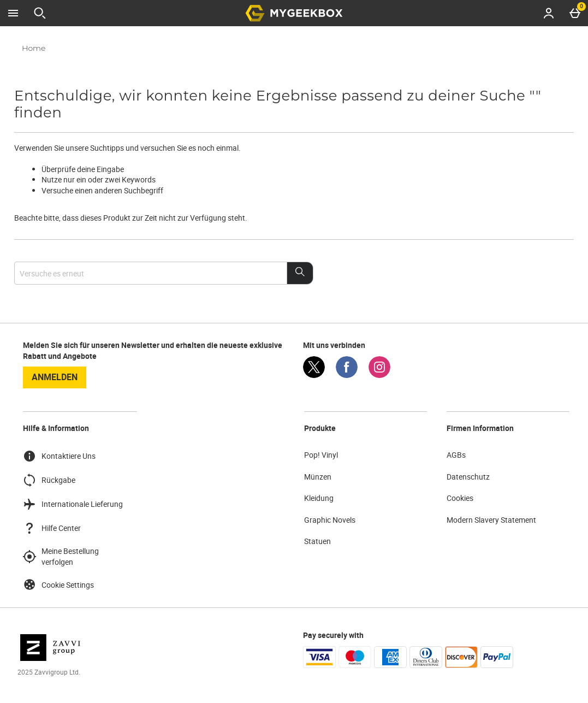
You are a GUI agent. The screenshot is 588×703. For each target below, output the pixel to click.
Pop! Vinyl (321, 455)
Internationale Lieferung (73, 504)
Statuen (317, 541)
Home (34, 48)
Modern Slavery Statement (491, 520)
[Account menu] (549, 13)
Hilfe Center (52, 528)
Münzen (318, 477)
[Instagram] (379, 375)
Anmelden (55, 377)
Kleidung (319, 498)
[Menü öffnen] (13, 13)
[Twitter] (314, 375)
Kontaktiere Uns (59, 456)
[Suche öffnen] (40, 13)
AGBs (456, 455)
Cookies (460, 498)
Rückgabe (49, 480)
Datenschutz (468, 477)
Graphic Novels (330, 520)
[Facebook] (347, 375)
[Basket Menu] (575, 13)
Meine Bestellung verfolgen (61, 556)
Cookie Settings (58, 584)
